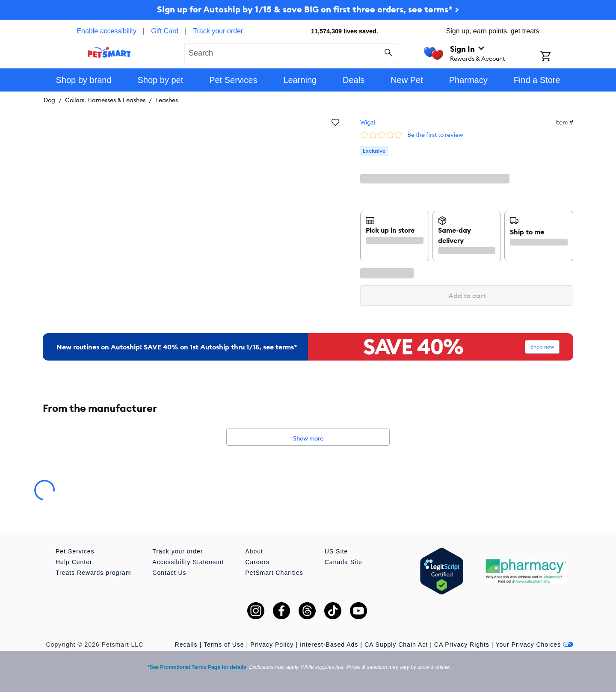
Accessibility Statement (188, 562)
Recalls (186, 645)
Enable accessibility (107, 31)
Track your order (218, 31)
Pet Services (75, 551)
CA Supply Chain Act (396, 645)
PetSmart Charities (274, 573)
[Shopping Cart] (557, 57)
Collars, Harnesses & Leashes (105, 100)
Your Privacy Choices (534, 645)
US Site (336, 551)
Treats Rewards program (93, 573)
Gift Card (165, 31)
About (254, 551)
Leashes (167, 100)
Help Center (74, 562)
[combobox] (291, 52)
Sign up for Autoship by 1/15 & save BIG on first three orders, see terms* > (308, 9)
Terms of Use (224, 645)
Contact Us (169, 573)
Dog (49, 100)
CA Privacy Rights (462, 645)
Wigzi (368, 122)
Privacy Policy (272, 645)
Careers (257, 562)
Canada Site (344, 562)
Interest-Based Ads (329, 645)
